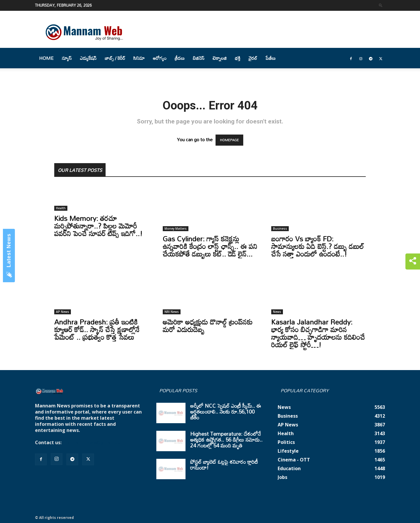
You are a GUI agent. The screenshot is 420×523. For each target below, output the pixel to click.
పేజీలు (271, 58)
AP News (63, 312)
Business (280, 229)
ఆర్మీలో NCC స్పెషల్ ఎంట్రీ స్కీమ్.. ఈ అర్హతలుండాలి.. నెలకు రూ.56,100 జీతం (226, 412)
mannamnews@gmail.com (94, 442)
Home (46, 58)
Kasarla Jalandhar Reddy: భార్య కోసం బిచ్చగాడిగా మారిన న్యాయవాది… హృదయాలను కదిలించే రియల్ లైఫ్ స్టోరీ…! (318, 333)
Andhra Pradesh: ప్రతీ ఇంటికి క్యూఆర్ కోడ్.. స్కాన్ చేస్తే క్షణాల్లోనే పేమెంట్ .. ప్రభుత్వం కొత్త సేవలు (97, 329)
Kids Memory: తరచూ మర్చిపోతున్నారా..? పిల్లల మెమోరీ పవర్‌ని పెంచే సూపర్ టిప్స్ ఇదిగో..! (98, 226)
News (277, 312)
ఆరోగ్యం (160, 58)
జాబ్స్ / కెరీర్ (115, 58)
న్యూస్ (67, 58)
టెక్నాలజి (220, 58)
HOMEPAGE (229, 140)
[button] (381, 5)
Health (61, 208)
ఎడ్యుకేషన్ (88, 58)
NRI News (172, 312)
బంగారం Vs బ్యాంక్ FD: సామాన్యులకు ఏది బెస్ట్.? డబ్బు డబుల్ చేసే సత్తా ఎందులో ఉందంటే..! (318, 246)
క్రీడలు (180, 58)
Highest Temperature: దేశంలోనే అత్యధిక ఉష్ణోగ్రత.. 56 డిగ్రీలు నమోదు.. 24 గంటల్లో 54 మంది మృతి (226, 440)
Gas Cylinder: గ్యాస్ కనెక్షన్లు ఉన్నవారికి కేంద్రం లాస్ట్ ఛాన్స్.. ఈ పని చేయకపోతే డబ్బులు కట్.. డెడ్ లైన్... (210, 246)
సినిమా (139, 58)
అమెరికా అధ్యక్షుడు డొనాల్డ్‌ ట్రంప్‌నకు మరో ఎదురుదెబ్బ (208, 326)
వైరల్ (253, 58)
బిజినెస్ (199, 58)
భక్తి (238, 58)
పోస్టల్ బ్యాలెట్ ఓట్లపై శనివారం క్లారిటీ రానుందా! (224, 465)
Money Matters (176, 229)
